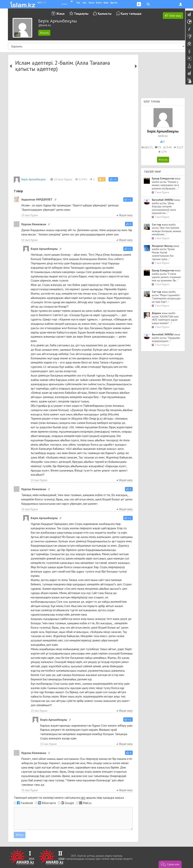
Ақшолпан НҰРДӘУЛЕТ (37, 199)
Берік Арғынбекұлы (30, 179)
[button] (113, 179)
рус (44, 2)
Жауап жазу (125, 215)
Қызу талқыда (131, 14)
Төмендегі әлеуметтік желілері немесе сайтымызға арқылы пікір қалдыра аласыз (69, 798)
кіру (83, 798)
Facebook (27, 803)
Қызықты (105, 14)
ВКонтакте (49, 803)
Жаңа (60, 14)
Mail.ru (87, 803)
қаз (39, 2)
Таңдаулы (81, 14)
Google (69, 803)
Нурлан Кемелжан (34, 224)
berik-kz (163, 136)
